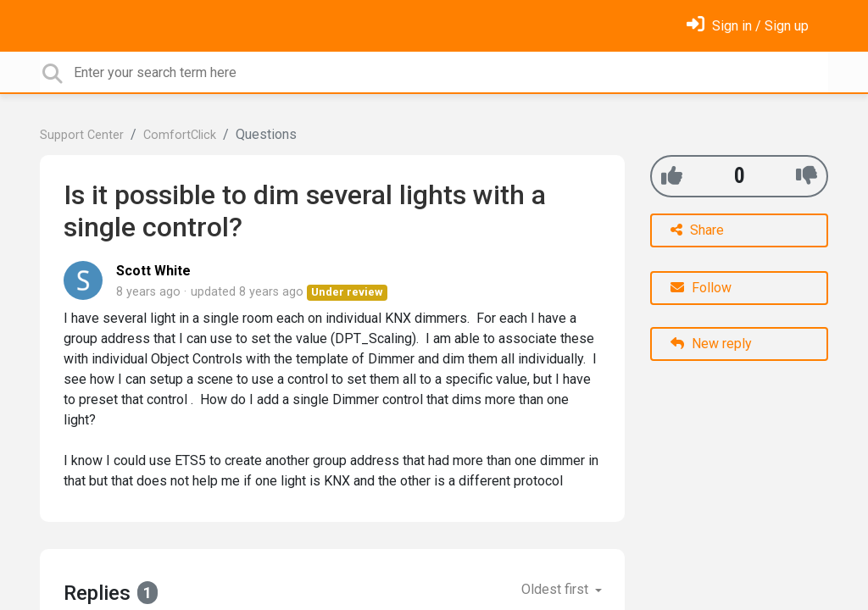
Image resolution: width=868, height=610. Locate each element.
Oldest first (556, 589)
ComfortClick (180, 135)
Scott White (153, 271)
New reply (711, 344)
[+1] (672, 176)
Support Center (82, 135)
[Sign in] (748, 26)
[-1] (807, 176)
